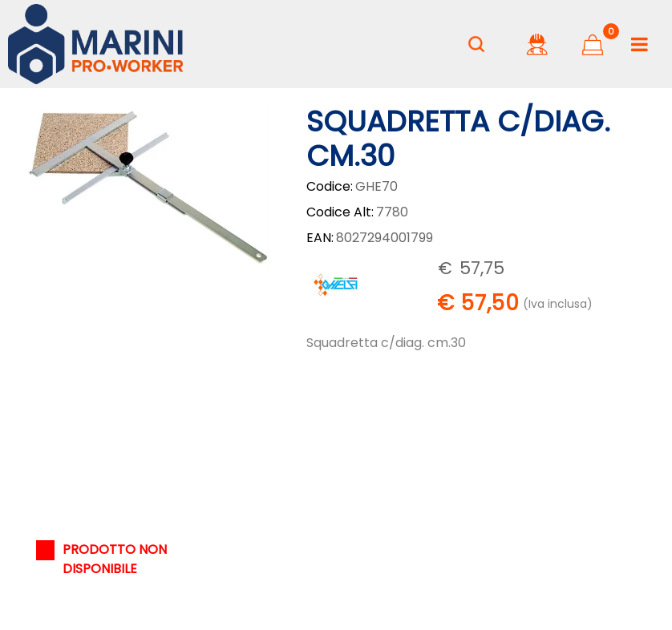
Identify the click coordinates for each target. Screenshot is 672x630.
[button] (147, 188)
